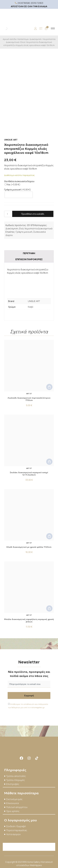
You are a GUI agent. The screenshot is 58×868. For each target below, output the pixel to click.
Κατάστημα (23, 39)
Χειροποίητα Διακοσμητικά (38, 229)
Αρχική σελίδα (10, 39)
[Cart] (46, 28)
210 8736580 (24, 3)
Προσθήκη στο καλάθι (33, 214)
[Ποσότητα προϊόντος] (8, 214)
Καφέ (31, 307)
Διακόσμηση (36, 39)
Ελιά (23, 42)
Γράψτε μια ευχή (24, 232)
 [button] (49, 387)
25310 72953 (37, 3)
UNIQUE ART (34, 301)
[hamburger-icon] (53, 28)
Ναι (12, 184)
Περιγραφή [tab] (29, 253)
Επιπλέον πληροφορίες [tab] (29, 259)
